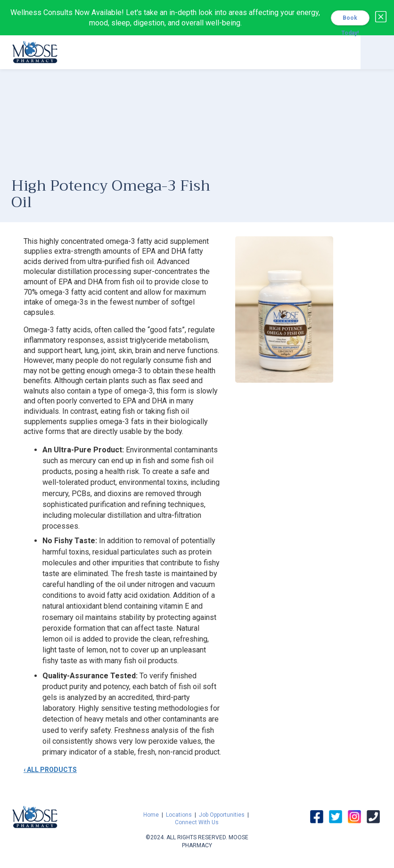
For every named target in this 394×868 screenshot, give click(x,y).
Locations (179, 815)
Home (151, 815)
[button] (377, 52)
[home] (35, 51)
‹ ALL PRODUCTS (50, 770)
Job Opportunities (222, 815)
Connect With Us (197, 822)
